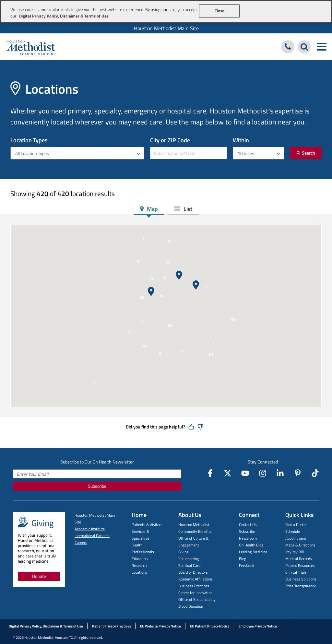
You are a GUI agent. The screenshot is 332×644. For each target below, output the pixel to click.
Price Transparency (301, 586)
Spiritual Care (189, 565)
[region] (166, 12)
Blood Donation (191, 606)
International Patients (92, 536)
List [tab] (187, 209)
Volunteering (189, 559)
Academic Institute (90, 529)
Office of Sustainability (197, 599)
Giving (183, 552)
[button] (196, 285)
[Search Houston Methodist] (304, 47)
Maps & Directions (300, 545)
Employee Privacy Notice (258, 626)
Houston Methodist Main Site (166, 28)
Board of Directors (193, 572)
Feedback (247, 565)
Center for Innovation (195, 593)
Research (139, 565)
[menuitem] (166, 28)
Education (140, 559)
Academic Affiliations (196, 579)
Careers (81, 542)
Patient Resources (300, 565)
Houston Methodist (194, 525)
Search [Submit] (306, 153)
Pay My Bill (295, 552)
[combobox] (77, 153)
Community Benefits (195, 531)
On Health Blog (251, 545)
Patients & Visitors (147, 525)
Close (220, 11)
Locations (139, 572)
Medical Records (299, 559)
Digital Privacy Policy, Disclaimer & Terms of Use (46, 626)
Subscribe (97, 486)
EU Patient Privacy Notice (210, 626)
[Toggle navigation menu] (321, 47)
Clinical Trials (296, 572)
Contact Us (248, 525)
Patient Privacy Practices (112, 626)
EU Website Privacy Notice (160, 626)
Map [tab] (152, 209)
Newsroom (248, 538)
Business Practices (194, 586)
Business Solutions (301, 579)
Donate (39, 576)
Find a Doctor (296, 525)
